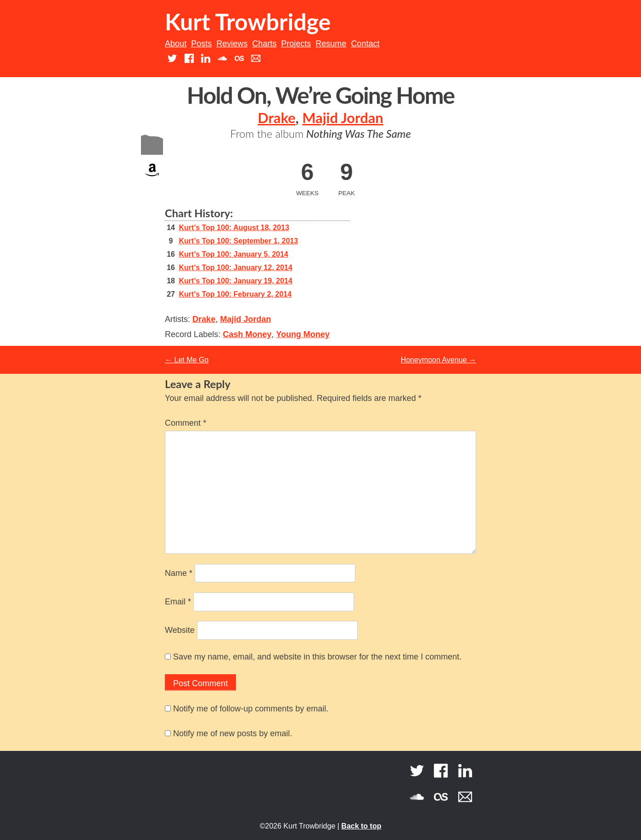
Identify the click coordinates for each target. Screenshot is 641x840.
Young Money (303, 334)
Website (180, 630)
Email (178, 602)
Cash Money (247, 334)
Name (179, 573)
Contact (365, 44)
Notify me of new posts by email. (233, 733)
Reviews (232, 44)
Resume (331, 44)
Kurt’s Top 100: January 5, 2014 (233, 254)
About (176, 44)
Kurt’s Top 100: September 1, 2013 (238, 241)
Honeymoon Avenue (439, 360)
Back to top (361, 826)
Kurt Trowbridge (248, 22)
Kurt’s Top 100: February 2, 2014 (235, 294)
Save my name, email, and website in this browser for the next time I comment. (317, 657)
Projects (296, 44)
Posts (201, 44)
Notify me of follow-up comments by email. (251, 709)
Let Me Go (187, 360)
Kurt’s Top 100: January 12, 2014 (235, 268)
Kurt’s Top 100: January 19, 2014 (235, 281)
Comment (186, 423)
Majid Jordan (343, 118)
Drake (276, 118)
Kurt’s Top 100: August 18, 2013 (234, 228)
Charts (264, 44)
